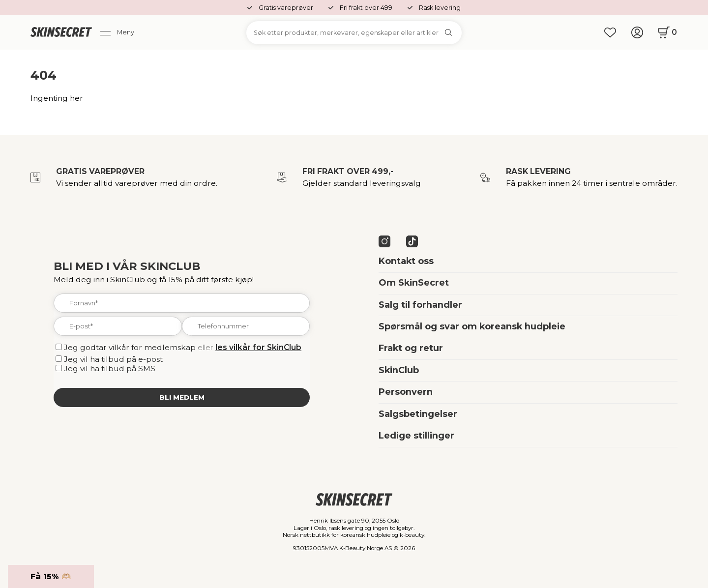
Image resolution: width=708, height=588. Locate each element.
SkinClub (399, 370)
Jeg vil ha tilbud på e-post (113, 359)
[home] (61, 33)
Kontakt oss (406, 261)
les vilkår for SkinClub (258, 347)
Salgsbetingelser (418, 414)
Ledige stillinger (416, 436)
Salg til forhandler (420, 305)
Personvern (406, 392)
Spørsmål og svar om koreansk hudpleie (472, 326)
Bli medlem (182, 397)
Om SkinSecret (414, 283)
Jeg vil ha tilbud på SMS (110, 368)
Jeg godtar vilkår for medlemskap (130, 347)
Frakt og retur (411, 348)
